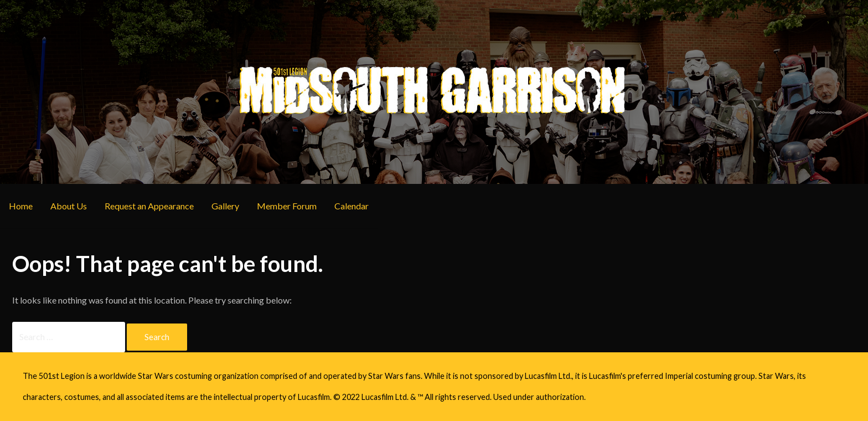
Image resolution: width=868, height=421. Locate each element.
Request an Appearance (149, 206)
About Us (69, 206)
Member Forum (287, 206)
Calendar (352, 206)
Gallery (225, 206)
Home (21, 206)
